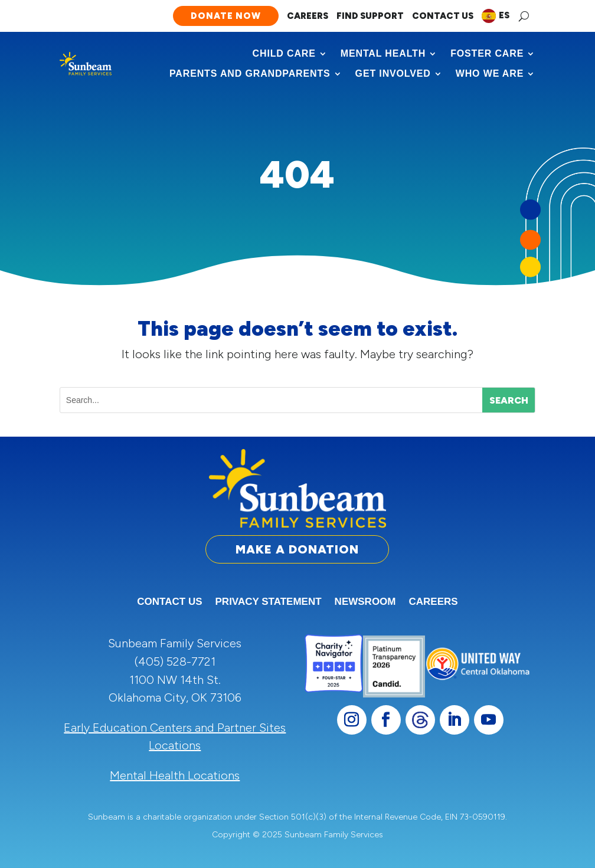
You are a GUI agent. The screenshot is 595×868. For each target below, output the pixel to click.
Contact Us (443, 17)
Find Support (370, 17)
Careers (308, 17)
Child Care (284, 53)
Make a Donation (297, 549)
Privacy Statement (269, 602)
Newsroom (365, 602)
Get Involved (393, 73)
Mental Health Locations (175, 775)
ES (504, 15)
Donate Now (226, 16)
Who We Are (490, 73)
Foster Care (487, 53)
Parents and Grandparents (250, 73)
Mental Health (383, 53)
